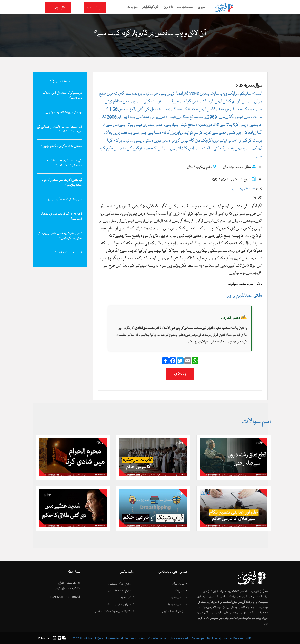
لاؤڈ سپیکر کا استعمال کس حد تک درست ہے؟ (62, 96)
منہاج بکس (178, 591)
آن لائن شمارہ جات (175, 605)
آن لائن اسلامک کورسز (173, 612)
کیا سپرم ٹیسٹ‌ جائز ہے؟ (68, 253)
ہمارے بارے (185, 7)
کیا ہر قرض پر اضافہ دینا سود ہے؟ (64, 112)
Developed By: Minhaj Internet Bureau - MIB (221, 639)
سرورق (201, 7)
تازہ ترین (168, 7)
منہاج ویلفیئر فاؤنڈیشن (119, 591)
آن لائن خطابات (177, 598)
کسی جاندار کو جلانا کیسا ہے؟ (65, 200)
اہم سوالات (256, 422)
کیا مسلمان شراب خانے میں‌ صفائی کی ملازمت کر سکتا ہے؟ (60, 129)
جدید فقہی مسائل (244, 189)
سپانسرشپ (95, 8)
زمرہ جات (132, 7)
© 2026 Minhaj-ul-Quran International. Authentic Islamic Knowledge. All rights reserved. (131, 639)
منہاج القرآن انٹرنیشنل (119, 584)
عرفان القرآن (178, 584)
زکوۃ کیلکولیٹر (151, 7)
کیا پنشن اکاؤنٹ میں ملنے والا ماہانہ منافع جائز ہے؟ (62, 183)
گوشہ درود (126, 598)
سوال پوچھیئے (58, 8)
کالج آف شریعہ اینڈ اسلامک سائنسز (113, 612)
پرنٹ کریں (180, 374)
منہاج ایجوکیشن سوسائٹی (118, 605)
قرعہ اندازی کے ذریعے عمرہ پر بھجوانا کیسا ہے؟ (62, 216)
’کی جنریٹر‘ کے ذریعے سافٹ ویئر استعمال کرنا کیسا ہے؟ (64, 163)
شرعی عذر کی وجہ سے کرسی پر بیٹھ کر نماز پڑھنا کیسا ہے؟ (60, 236)
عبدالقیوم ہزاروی (244, 296)
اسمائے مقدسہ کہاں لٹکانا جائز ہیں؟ (62, 146)
